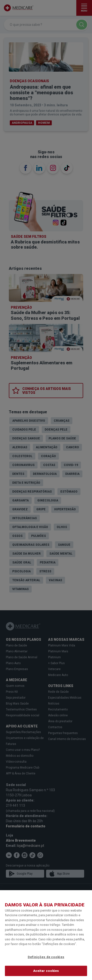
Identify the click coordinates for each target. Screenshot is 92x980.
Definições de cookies (46, 957)
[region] (46, 935)
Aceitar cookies (46, 971)
